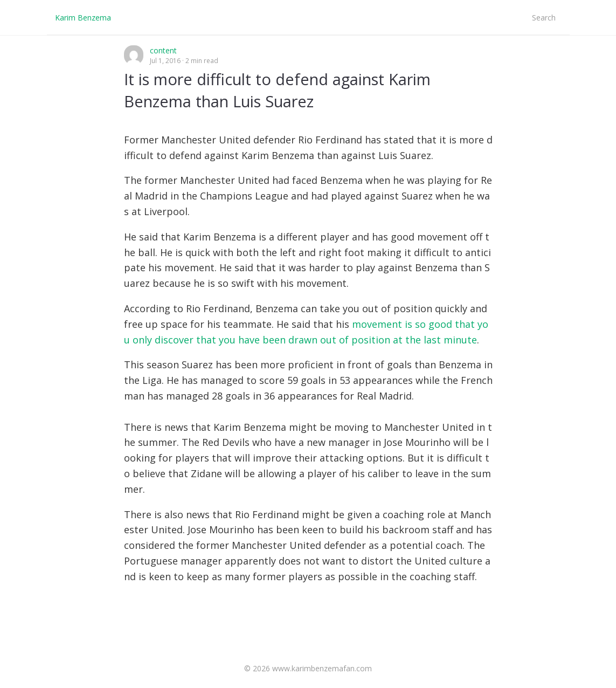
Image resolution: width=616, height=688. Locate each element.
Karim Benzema (83, 18)
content (163, 50)
